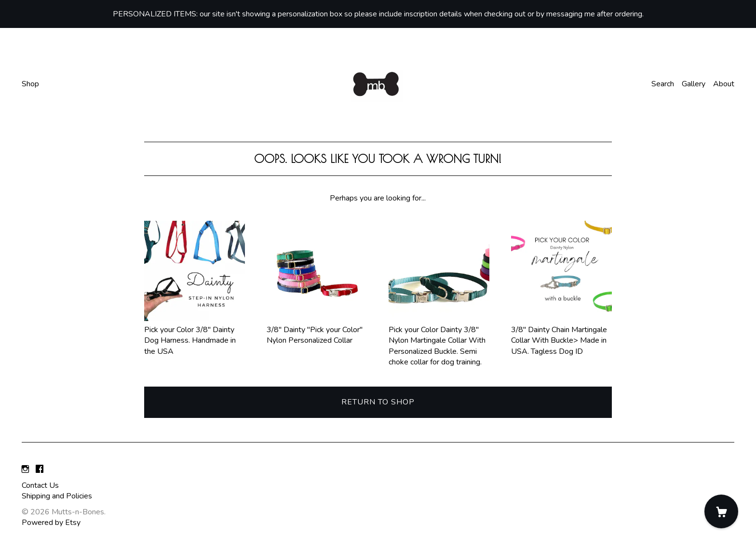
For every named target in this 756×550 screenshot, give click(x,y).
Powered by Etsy (51, 523)
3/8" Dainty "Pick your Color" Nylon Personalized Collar (317, 329)
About (724, 84)
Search (663, 84)
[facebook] (40, 470)
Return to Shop (378, 402)
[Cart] (721, 511)
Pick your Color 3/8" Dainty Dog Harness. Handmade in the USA (195, 335)
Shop (30, 84)
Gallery (694, 84)
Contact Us (40, 485)
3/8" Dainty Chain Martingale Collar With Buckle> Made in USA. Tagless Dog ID (561, 335)
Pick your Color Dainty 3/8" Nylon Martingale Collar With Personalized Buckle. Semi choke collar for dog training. (439, 340)
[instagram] (25, 470)
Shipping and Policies (57, 496)
